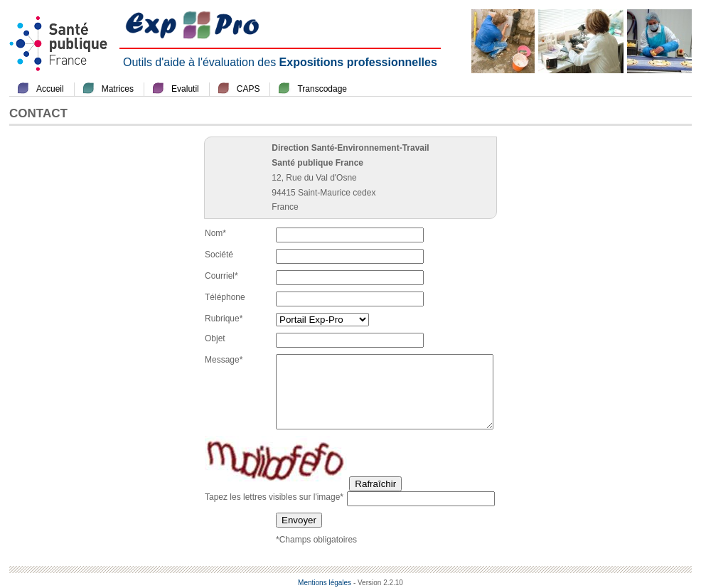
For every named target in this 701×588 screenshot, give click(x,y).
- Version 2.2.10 (378, 583)
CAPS (248, 89)
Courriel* (221, 276)
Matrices (118, 89)
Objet (215, 338)
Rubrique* (224, 319)
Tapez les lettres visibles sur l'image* (274, 497)
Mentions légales (325, 583)
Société (219, 255)
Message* (224, 360)
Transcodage (322, 89)
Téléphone (225, 297)
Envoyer (299, 520)
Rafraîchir (375, 484)
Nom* (215, 233)
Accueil (50, 89)
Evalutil (185, 89)
